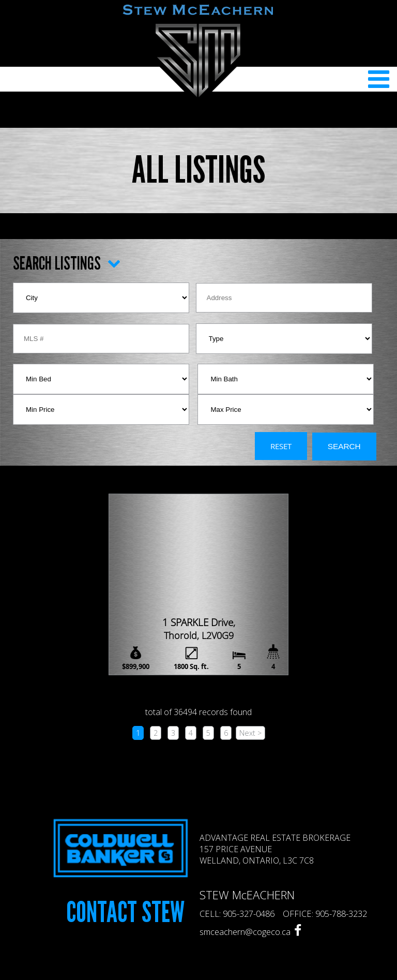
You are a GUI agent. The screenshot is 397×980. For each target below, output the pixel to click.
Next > (250, 733)
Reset (281, 446)
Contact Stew (125, 913)
